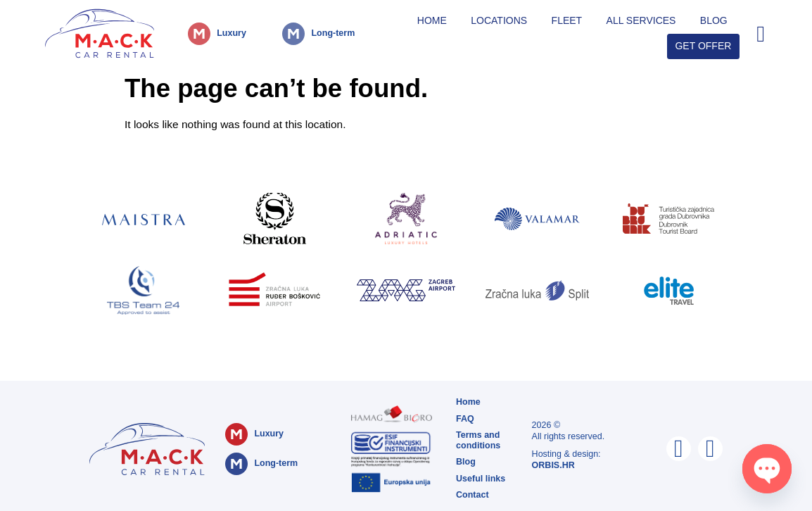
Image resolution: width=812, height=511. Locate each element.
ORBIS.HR (553, 465)
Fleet (567, 20)
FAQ (465, 419)
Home (432, 20)
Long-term (333, 33)
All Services (641, 20)
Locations (499, 20)
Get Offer (703, 46)
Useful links (481, 479)
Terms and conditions (478, 441)
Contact (472, 495)
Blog (714, 20)
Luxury (231, 33)
